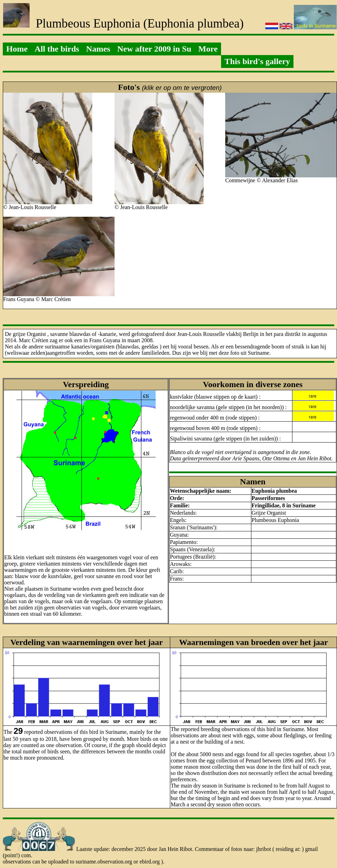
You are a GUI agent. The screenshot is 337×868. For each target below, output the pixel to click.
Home (17, 49)
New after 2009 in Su (154, 49)
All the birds (57, 49)
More (208, 49)
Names (98, 49)
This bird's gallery (257, 61)
